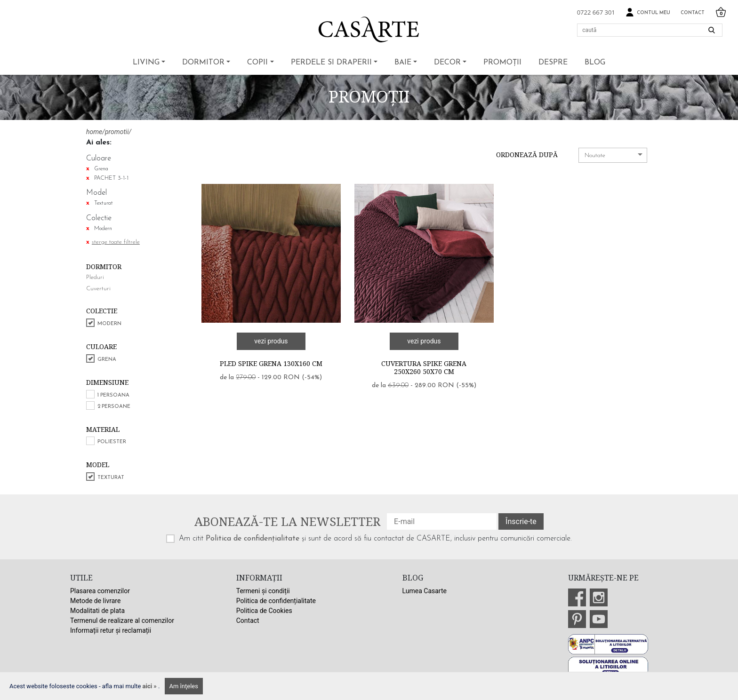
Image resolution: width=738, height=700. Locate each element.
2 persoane (114, 407)
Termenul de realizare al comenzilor (122, 620)
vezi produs (271, 341)
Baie (403, 63)
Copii (257, 63)
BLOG (595, 63)
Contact (693, 13)
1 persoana (113, 395)
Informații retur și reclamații (111, 630)
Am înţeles (184, 686)
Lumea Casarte (425, 591)
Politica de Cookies (264, 611)
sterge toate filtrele (116, 242)
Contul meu (648, 12)
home (94, 132)
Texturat (111, 478)
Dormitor (203, 63)
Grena (107, 360)
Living (146, 63)
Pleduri (95, 277)
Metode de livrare (95, 601)
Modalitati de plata (97, 611)
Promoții (502, 63)
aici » (151, 686)
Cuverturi (98, 289)
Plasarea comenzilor (100, 591)
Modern (109, 324)
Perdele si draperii (331, 63)
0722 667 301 (596, 12)
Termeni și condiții (263, 591)
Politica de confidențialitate (253, 539)
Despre (553, 63)
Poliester (112, 442)
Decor (447, 63)
